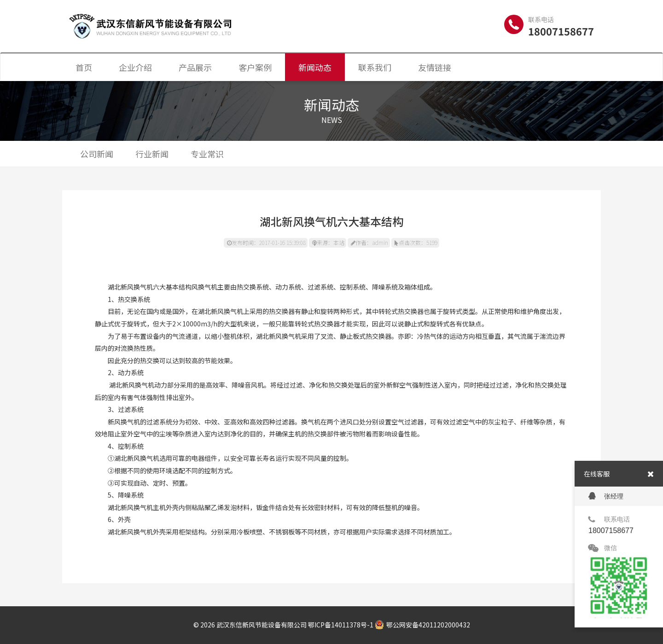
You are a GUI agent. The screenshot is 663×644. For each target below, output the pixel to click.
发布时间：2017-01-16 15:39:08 (266, 242)
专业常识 (207, 154)
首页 (84, 67)
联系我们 (375, 67)
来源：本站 (328, 242)
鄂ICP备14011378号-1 (341, 625)
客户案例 (255, 67)
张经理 (606, 496)
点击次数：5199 (416, 242)
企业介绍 (135, 67)
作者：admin (369, 242)
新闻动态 (315, 67)
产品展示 (195, 67)
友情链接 (435, 67)
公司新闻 (97, 154)
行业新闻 (152, 154)
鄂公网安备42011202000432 (422, 625)
